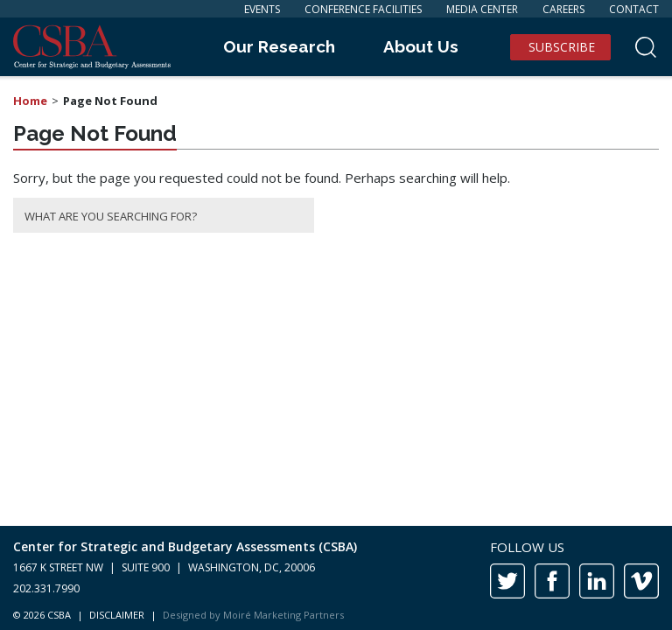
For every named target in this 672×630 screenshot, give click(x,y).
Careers (563, 9)
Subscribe (562, 47)
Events (262, 9)
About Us (421, 46)
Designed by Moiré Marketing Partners (253, 615)
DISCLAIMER (117, 615)
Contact (634, 9)
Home (30, 101)
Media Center (482, 9)
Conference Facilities (363, 9)
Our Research (279, 46)
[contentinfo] (336, 578)
